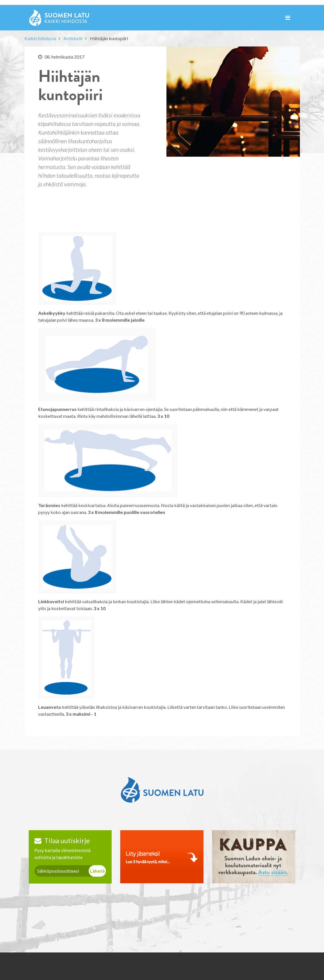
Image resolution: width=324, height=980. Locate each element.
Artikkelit (73, 38)
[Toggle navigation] (288, 18)
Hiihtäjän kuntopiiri (109, 38)
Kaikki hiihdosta (40, 38)
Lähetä (97, 871)
